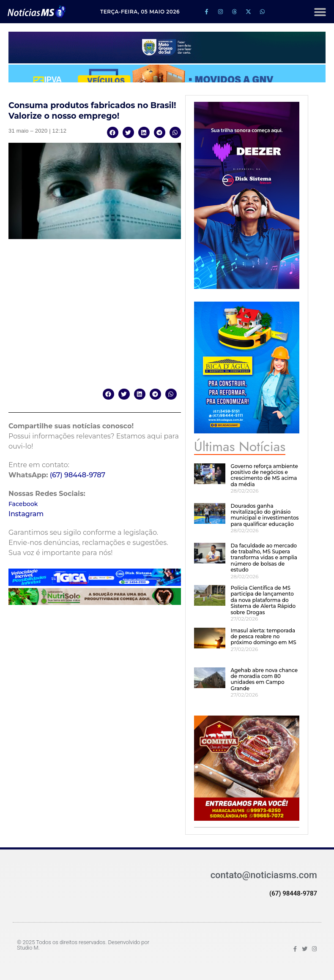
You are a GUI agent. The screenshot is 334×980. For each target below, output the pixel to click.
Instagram (26, 514)
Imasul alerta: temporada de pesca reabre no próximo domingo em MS (263, 637)
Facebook (23, 504)
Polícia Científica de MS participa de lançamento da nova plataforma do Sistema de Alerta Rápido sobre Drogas (263, 600)
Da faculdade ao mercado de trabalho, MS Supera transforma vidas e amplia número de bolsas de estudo (264, 558)
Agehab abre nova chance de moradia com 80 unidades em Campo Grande (264, 679)
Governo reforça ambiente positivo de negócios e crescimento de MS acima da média (264, 475)
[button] (320, 12)
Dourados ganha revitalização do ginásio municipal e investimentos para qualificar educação (264, 515)
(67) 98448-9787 (78, 475)
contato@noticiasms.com (264, 875)
